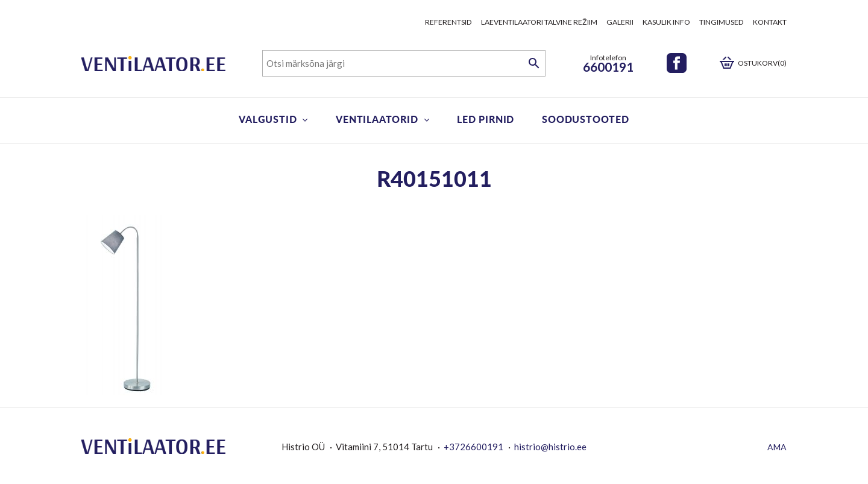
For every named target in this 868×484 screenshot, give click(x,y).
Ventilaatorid (377, 119)
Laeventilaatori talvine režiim (539, 22)
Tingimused (722, 22)
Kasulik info (666, 22)
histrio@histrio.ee (550, 447)
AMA (777, 447)
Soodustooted (586, 119)
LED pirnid (486, 119)
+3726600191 (473, 447)
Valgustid (268, 119)
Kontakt (770, 22)
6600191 (608, 67)
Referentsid (448, 22)
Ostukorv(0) (762, 63)
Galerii (620, 22)
